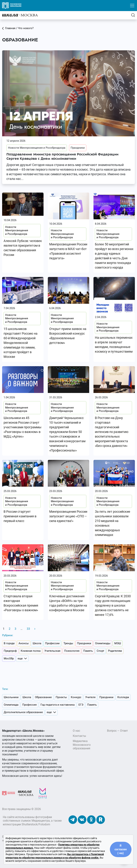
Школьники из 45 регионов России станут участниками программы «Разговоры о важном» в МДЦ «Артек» (22, 427)
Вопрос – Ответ (117, 731)
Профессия (29, 705)
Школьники (11, 697)
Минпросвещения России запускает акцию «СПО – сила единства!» (68, 516)
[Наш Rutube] (101, 819)
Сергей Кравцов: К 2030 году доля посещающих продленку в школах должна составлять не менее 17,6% (113, 605)
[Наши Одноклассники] (91, 819)
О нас (76, 731)
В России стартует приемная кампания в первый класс (20, 516)
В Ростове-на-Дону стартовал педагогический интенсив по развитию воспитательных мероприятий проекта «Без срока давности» (112, 432)
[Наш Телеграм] (73, 819)
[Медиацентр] (43, 793)
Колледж (123, 697)
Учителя (90, 697)
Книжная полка (31, 651)
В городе (9, 643)
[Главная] (20, 15)
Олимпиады (103, 643)
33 (28, 629)
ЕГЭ (81, 705)
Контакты (79, 736)
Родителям (115, 651)
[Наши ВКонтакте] (82, 819)
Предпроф (10, 651)
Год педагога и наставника (58, 705)
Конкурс (76, 697)
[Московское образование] (9, 793)
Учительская (52, 651)
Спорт (100, 651)
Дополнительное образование (23, 712)
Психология (72, 651)
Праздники (78, 148)
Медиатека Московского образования (82, 745)
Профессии (52, 643)
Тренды (68, 643)
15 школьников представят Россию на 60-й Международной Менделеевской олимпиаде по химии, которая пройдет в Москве (21, 343)
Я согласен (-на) (121, 849)
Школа (37, 643)
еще (22, 659)
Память (88, 651)
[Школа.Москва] (26, 793)
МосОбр (9, 658)
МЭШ (118, 643)
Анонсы (24, 643)
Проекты (61, 697)
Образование (43, 697)
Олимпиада (11, 705)
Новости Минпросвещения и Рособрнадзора (37, 148)
